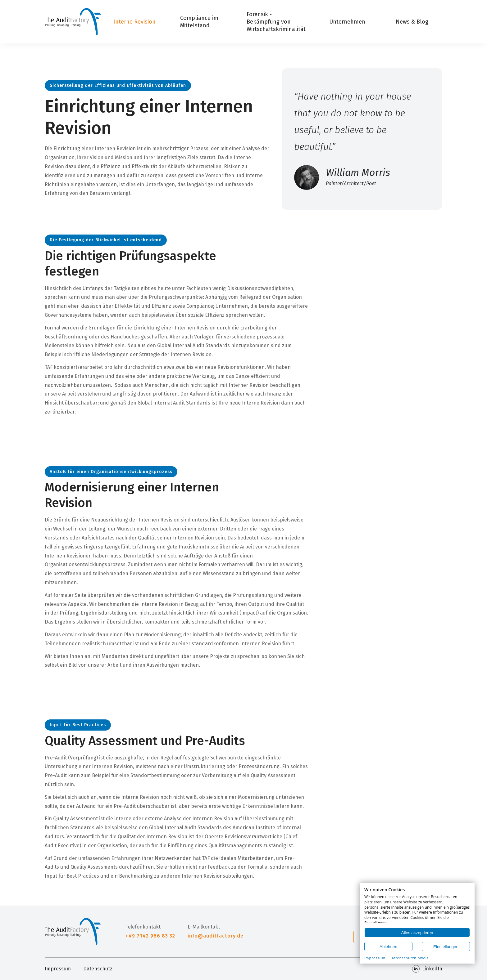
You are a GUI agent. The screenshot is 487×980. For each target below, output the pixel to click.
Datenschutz (98, 969)
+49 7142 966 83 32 (150, 936)
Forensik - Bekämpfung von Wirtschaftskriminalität (276, 22)
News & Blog (412, 22)
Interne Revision (134, 22)
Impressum (58, 969)
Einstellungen (446, 947)
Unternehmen (347, 22)
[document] (417, 905)
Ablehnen (388, 947)
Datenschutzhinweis (410, 958)
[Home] (73, 22)
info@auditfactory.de (216, 936)
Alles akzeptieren (417, 933)
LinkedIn (427, 969)
